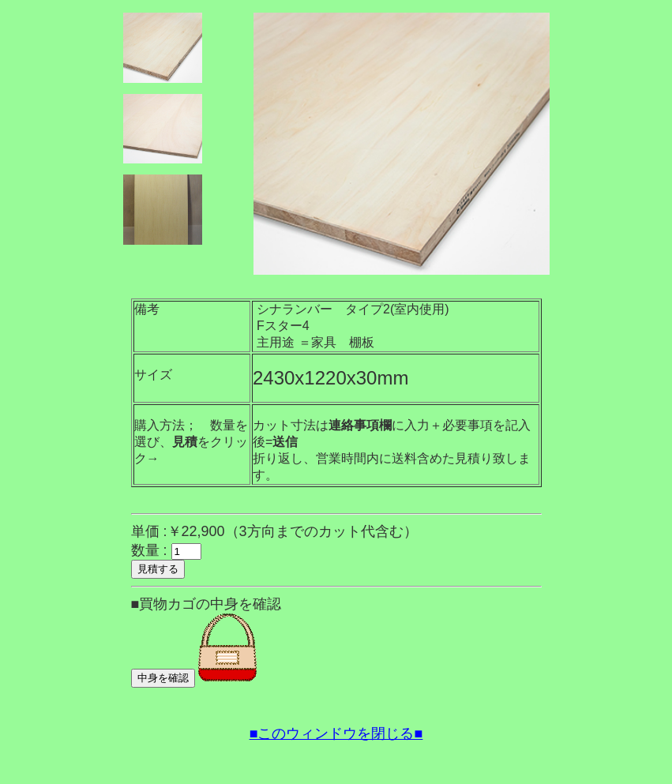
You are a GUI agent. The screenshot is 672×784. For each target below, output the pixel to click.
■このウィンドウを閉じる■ (336, 733)
